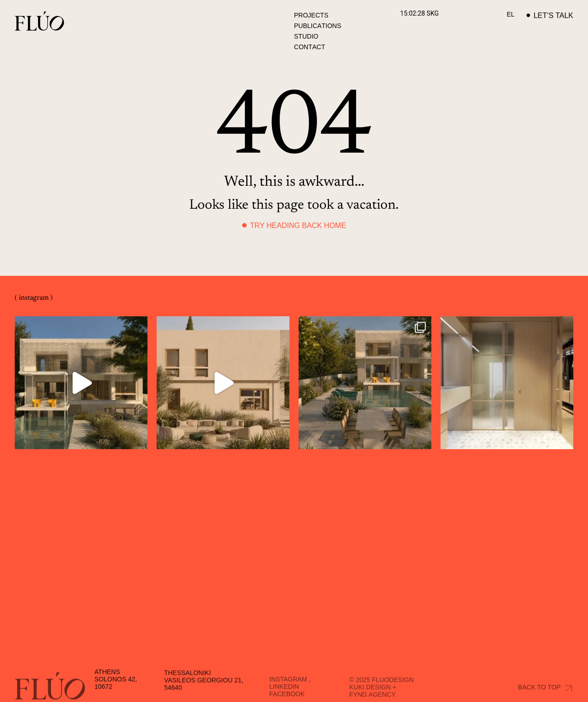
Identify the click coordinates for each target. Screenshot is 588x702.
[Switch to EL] (511, 14)
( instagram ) (34, 298)
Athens (107, 689)
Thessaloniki (187, 691)
